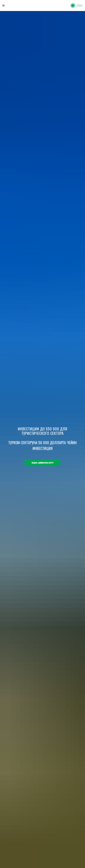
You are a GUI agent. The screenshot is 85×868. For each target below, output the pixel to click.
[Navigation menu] (3, 6)
